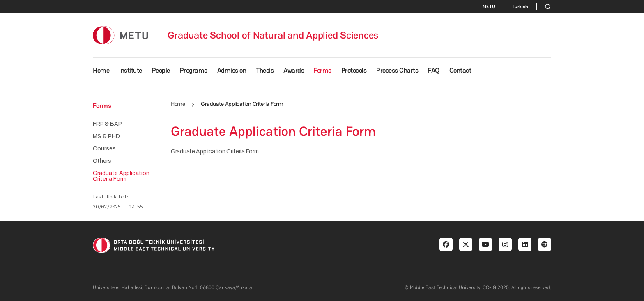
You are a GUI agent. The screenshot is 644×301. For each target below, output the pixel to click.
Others (102, 161)
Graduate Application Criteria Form (215, 152)
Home (101, 70)
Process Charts (397, 70)
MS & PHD (106, 137)
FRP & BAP (107, 124)
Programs (194, 70)
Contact (460, 70)
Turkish (520, 7)
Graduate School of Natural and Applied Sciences (273, 35)
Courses (104, 149)
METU (489, 7)
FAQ (434, 70)
